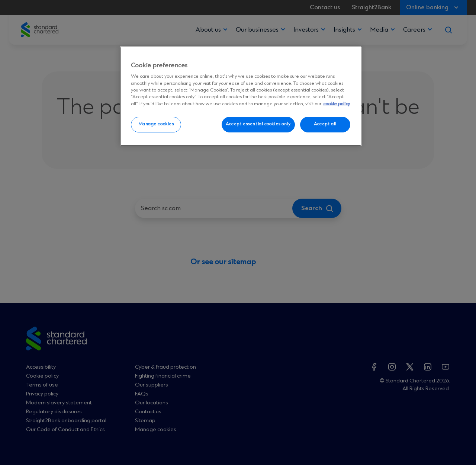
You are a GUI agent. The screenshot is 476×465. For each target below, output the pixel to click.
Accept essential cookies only (258, 124)
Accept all (325, 124)
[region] (241, 96)
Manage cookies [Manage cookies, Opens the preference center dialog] (156, 124)
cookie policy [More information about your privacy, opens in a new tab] (337, 104)
